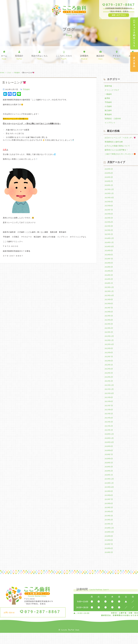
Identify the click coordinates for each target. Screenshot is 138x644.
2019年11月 (109, 492)
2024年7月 (109, 263)
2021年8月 (109, 409)
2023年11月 (109, 296)
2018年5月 (109, 564)
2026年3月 (109, 179)
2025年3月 (109, 229)
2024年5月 (109, 271)
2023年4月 (109, 325)
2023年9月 (109, 304)
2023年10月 (109, 300)
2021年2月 (109, 434)
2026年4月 (109, 175)
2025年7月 (109, 212)
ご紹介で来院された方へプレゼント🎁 (120, 156)
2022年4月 (109, 375)
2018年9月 (109, 547)
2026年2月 (109, 183)
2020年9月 (109, 455)
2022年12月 (109, 342)
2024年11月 (109, 246)
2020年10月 (109, 451)
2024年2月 (109, 283)
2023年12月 (109, 292)
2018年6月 (109, 559)
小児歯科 (108, 107)
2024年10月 (109, 250)
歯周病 (107, 99)
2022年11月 (109, 346)
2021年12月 (109, 392)
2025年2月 (109, 233)
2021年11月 (109, 396)
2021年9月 (109, 405)
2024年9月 (109, 254)
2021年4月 (109, 426)
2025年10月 (109, 200)
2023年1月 (109, 338)
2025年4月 (109, 225)
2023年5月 (109, 321)
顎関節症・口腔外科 (113, 120)
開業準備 (108, 86)
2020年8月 (109, 459)
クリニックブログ (112, 90)
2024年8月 (109, 258)
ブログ (9, 73)
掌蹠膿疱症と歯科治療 (114, 143)
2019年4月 (109, 522)
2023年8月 (109, 309)
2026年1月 (109, 187)
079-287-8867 (120, 5)
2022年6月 (109, 367)
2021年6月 (109, 417)
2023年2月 (109, 334)
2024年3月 (109, 279)
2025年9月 (109, 204)
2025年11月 (109, 196)
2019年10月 (109, 497)
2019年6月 (109, 513)
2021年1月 (109, 438)
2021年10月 (109, 401)
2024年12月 (109, 242)
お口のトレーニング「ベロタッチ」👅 (120, 139)
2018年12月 (109, 538)
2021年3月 (109, 430)
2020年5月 (109, 472)
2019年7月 (109, 509)
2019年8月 (109, 505)
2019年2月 (109, 530)
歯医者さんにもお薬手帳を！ (116, 151)
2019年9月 (109, 501)
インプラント (110, 124)
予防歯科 (17, 73)
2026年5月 (109, 171)
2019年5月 (109, 518)
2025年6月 (109, 217)
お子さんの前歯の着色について (117, 147)
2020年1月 (109, 484)
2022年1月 (109, 388)
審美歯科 (108, 115)
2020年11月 (109, 447)
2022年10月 (109, 350)
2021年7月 (109, 413)
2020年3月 (109, 476)
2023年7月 (109, 313)
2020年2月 (109, 480)
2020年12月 (109, 442)
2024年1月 (109, 288)
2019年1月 (109, 534)
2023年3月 (109, 329)
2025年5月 (109, 221)
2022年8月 (109, 359)
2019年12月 (109, 488)
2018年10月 (109, 543)
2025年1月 (109, 237)
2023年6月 (109, 317)
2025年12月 (109, 191)
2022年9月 (109, 355)
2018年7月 (109, 555)
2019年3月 (109, 526)
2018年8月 (109, 551)
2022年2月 (109, 384)
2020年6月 (109, 467)
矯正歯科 (108, 111)
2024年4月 (109, 275)
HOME (2, 73)
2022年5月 (109, 371)
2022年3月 (109, 380)
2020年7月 (109, 463)
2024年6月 (109, 267)
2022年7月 (109, 363)
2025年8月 (109, 208)
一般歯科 (108, 94)
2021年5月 (109, 421)
